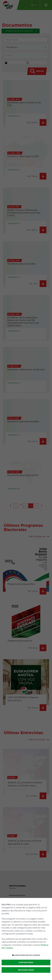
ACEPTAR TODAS (26, 962)
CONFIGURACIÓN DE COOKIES (26, 955)
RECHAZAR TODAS (26, 970)
